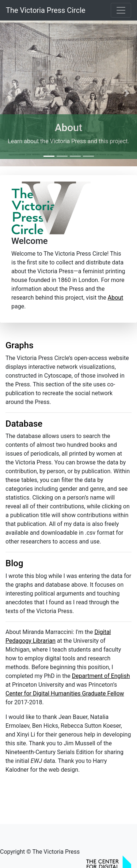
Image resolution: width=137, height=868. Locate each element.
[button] (10, 93)
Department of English (101, 676)
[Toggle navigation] (121, 10)
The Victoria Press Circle (46, 10)
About (68, 128)
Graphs (20, 345)
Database (24, 424)
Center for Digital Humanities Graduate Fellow (65, 693)
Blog (14, 563)
